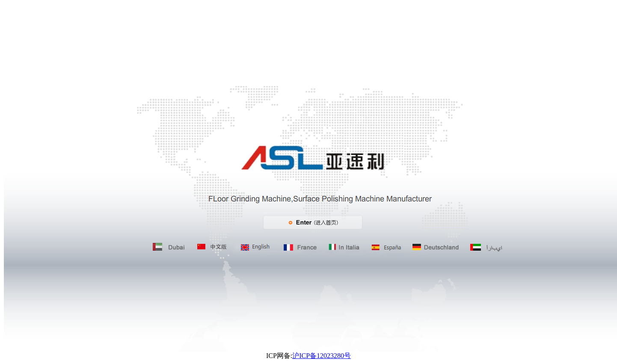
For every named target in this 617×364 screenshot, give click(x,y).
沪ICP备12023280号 (322, 356)
